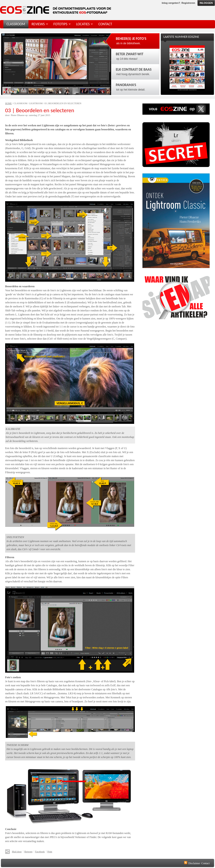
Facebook (40, 851)
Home (8, 103)
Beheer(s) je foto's (131, 39)
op (26, 115)
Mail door (17, 851)
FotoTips (60, 24)
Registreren (188, 3)
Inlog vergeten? (171, 3)
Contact (205, 863)
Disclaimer (194, 863)
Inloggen (206, 3)
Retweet (28, 851)
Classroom (20, 103)
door (7, 115)
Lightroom (36, 103)
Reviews (38, 24)
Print (50, 851)
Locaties (83, 24)
